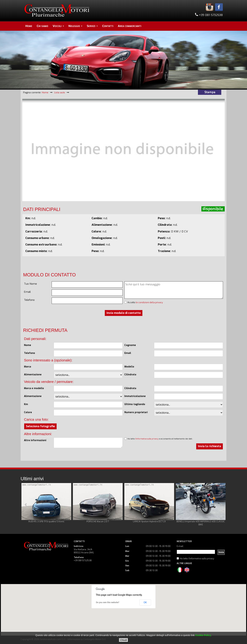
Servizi (92, 26)
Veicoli (58, 26)
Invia (221, 552)
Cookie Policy (203, 635)
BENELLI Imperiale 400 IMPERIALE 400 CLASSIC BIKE (201, 523)
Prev (26, 505)
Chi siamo (42, 26)
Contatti (108, 26)
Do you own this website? (108, 602)
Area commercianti (130, 26)
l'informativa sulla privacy (147, 439)
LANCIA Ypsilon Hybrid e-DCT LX (149, 521)
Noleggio (75, 26)
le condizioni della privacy (149, 302)
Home (29, 26)
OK (145, 602)
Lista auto (60, 92)
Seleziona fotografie (40, 426)
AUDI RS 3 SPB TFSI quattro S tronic (46, 521)
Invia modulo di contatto (124, 313)
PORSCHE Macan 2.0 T (98, 521)
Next (221, 505)
